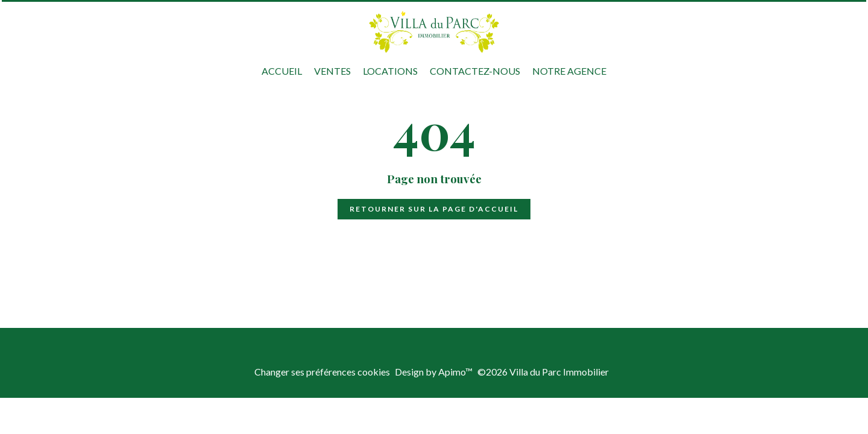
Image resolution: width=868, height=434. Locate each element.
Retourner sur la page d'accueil (434, 209)
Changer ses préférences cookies (322, 372)
